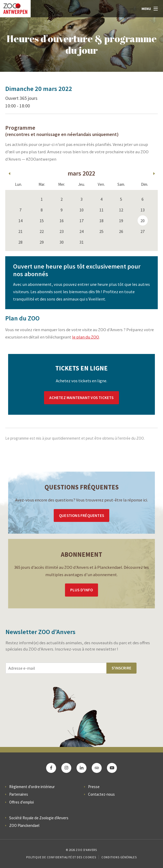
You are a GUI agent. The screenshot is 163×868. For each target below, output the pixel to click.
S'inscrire (121, 668)
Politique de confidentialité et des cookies (61, 857)
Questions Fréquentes (81, 515)
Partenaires (19, 794)
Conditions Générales (119, 857)
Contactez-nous (101, 794)
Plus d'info (81, 590)
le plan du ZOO (86, 337)
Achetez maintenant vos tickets (81, 398)
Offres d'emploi (21, 802)
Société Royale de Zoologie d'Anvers (39, 818)
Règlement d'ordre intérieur (32, 787)
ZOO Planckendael (24, 825)
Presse (94, 787)
